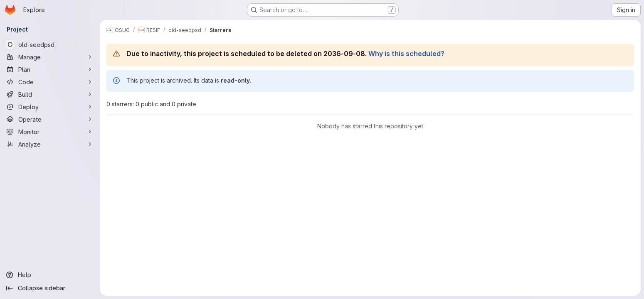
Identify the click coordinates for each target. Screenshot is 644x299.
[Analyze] (50, 144)
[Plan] (50, 69)
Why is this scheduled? (406, 54)
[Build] (50, 94)
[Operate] (50, 119)
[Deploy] (50, 107)
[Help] (50, 275)
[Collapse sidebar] (50, 288)
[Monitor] (50, 132)
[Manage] (50, 57)
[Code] (50, 82)
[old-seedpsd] (50, 44)
